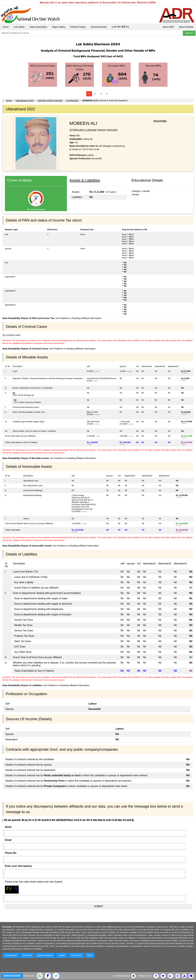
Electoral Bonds (99, 27)
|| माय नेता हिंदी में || (120, 27)
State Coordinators (45, 955)
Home (6, 27)
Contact (62, 955)
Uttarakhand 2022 (25, 100)
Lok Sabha (19, 27)
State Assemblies (38, 27)
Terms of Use (76, 955)
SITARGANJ (73, 100)
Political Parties (78, 27)
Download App (121, 976)
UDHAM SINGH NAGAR (50, 100)
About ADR (168, 27)
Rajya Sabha (59, 27)
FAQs (90, 955)
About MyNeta (186, 27)
